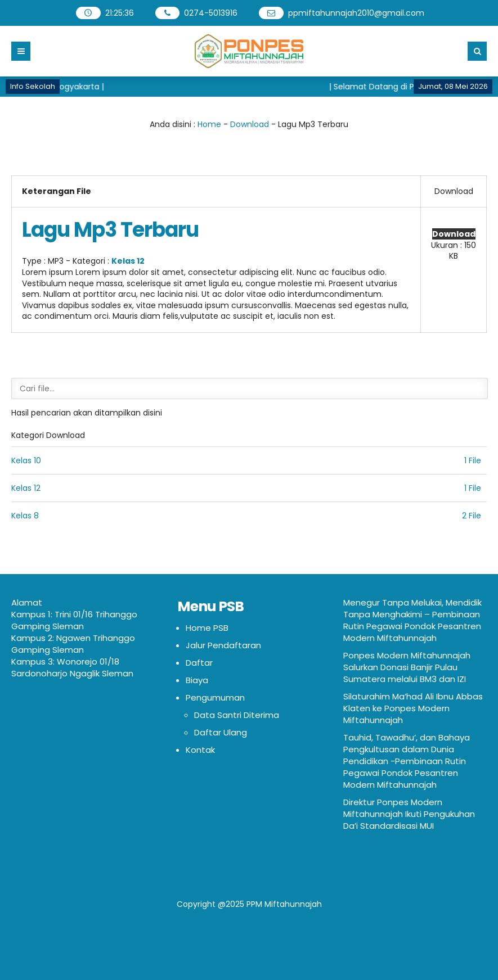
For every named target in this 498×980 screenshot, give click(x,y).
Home (209, 124)
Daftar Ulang (221, 732)
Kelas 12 (128, 261)
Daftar (199, 663)
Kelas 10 (26, 460)
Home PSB (207, 628)
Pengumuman (215, 697)
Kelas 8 (25, 516)
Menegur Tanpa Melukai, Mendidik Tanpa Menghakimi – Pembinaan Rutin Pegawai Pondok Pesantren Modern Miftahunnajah (412, 620)
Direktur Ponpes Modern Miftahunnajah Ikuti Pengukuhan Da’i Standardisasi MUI (409, 814)
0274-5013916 (211, 13)
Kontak (200, 750)
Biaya (197, 680)
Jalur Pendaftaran (223, 645)
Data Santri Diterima (237, 715)
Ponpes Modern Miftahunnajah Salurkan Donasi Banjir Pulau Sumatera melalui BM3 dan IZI (407, 667)
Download (250, 124)
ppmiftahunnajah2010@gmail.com (356, 13)
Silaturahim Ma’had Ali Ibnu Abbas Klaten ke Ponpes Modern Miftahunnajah (413, 708)
